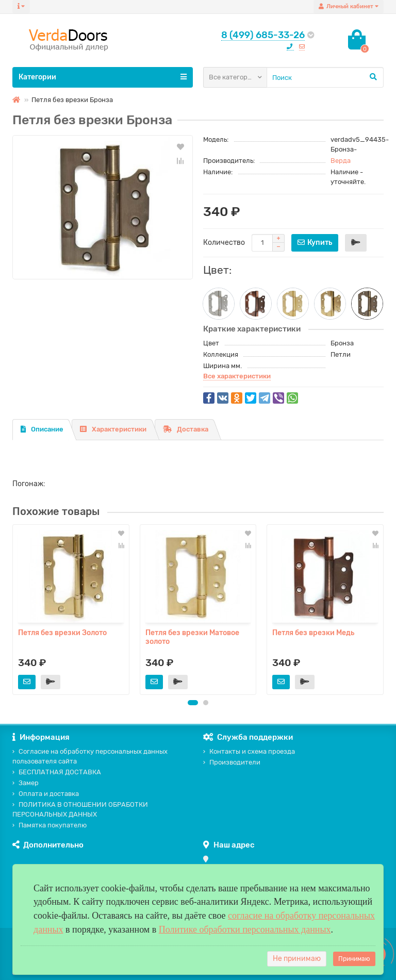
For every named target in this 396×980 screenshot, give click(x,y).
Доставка (186, 429)
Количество (224, 243)
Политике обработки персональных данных (245, 929)
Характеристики (113, 429)
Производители (232, 762)
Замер (26, 783)
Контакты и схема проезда (249, 751)
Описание (42, 429)
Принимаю (354, 959)
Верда (341, 161)
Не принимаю (297, 959)
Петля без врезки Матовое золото (192, 637)
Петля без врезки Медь (313, 633)
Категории (103, 77)
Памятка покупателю (49, 825)
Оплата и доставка (46, 794)
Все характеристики (237, 376)
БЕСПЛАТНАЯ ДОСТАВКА (57, 772)
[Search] (325, 77)
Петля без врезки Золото (62, 633)
